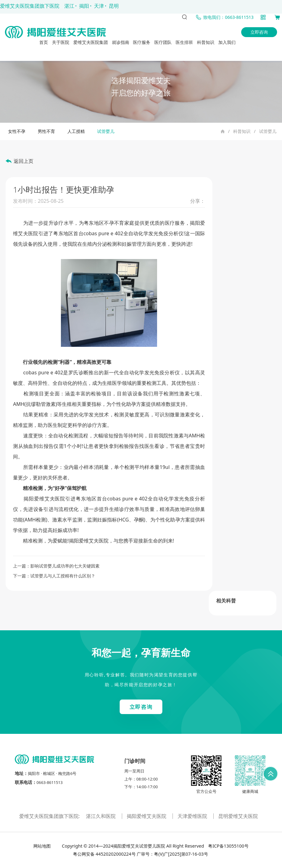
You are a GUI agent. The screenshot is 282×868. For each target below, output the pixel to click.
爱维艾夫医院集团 (91, 42)
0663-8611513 (50, 782)
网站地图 (43, 846)
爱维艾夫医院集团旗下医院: (50, 816)
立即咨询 (259, 32)
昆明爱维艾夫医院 (238, 816)
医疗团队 (163, 42)
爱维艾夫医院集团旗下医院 (30, 6)
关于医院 (61, 42)
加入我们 (227, 42)
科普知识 (206, 42)
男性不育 (46, 131)
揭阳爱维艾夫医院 (147, 816)
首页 (44, 42)
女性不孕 (17, 131)
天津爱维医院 (193, 816)
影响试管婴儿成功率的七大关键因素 (65, 566)
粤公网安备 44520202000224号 (104, 854)
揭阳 (84, 6)
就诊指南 (121, 42)
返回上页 (23, 161)
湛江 (69, 6)
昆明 (114, 6)
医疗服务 (142, 42)
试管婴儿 (268, 131)
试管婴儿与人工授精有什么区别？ (63, 576)
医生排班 (184, 42)
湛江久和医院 (101, 816)
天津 (99, 6)
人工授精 (76, 131)
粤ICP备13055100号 (228, 846)
